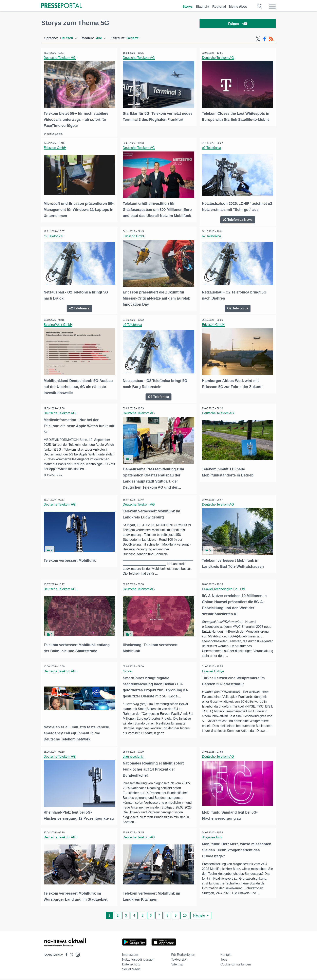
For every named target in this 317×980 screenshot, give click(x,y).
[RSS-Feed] (271, 40)
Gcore (128, 670)
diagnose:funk (134, 754)
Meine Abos (238, 7)
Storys (188, 7)
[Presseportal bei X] (70, 956)
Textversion (179, 961)
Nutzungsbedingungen (138, 961)
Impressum (130, 956)
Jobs (224, 961)
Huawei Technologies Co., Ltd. (224, 587)
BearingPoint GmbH (59, 324)
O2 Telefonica (238, 307)
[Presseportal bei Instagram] (77, 955)
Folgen (238, 24)
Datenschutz (131, 965)
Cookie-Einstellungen (236, 965)
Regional (219, 7)
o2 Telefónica (212, 148)
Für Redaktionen (183, 956)
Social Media (131, 970)
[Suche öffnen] (260, 6)
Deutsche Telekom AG (60, 59)
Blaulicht (203, 7)
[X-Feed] (258, 40)
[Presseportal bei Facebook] (65, 956)
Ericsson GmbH (56, 148)
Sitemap (177, 965)
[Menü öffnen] (272, 6)
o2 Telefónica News (238, 219)
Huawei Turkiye (214, 670)
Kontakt (226, 956)
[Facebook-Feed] (265, 40)
